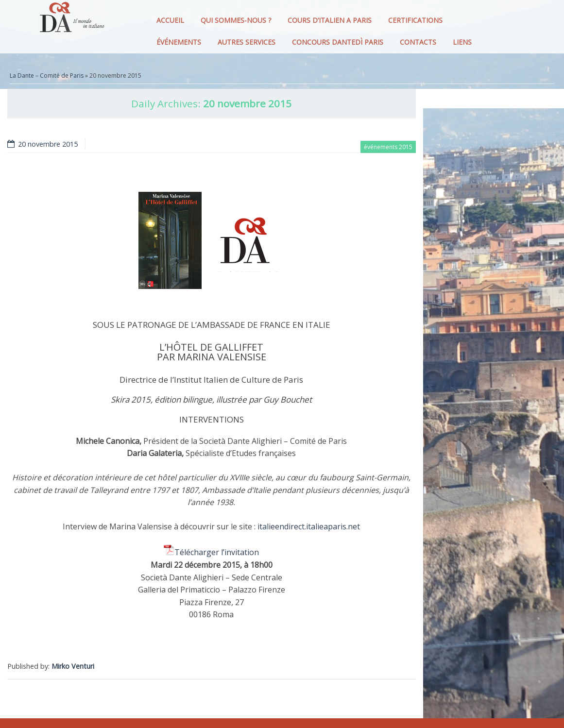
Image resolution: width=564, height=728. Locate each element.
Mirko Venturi (73, 666)
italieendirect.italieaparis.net (309, 526)
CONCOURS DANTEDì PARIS (338, 42)
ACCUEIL (170, 20)
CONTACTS (418, 42)
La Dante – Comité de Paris (47, 76)
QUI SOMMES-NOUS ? (236, 20)
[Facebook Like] (414, 648)
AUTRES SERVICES (247, 42)
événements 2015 (388, 147)
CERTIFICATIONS (415, 20)
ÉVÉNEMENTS (179, 42)
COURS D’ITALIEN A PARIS (330, 20)
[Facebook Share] (411, 648)
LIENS (462, 42)
